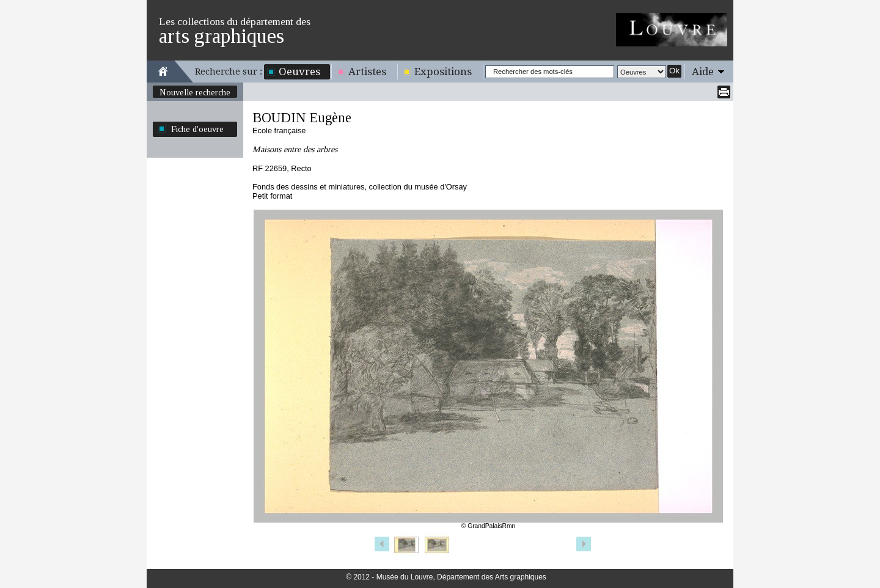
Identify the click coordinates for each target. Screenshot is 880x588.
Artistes (367, 72)
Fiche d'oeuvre (197, 129)
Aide (703, 72)
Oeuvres (299, 72)
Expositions (443, 72)
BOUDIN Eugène (302, 118)
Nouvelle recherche (195, 92)
